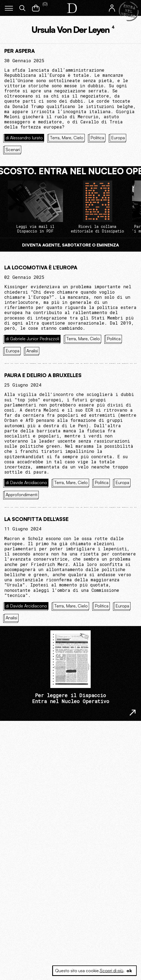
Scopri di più (112, 971)
